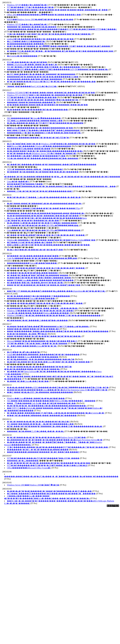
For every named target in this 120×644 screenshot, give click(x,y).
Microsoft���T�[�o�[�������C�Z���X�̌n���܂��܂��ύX (42, 341)
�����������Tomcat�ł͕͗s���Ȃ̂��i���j (32, 263)
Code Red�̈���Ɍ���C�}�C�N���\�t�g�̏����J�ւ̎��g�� (42, 258)
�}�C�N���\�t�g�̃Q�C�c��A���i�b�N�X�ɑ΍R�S (38, 422)
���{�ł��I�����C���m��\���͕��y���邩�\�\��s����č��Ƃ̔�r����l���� (58, 331)
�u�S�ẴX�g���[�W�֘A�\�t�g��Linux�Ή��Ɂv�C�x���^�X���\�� (48, 362)
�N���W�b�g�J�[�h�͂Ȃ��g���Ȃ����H (33, 273)
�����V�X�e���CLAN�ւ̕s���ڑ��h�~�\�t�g (35, 431)
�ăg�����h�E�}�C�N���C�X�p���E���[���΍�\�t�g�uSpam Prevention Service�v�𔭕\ (55, 440)
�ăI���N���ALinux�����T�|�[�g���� (33, 357)
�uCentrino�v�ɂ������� (22, 56)
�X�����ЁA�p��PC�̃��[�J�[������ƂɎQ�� (36, 156)
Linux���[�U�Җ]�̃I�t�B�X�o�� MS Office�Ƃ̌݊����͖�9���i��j (43, 225)
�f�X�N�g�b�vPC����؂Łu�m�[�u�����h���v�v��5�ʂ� (44, 197)
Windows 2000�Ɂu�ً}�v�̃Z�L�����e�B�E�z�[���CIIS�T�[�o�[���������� (54, 315)
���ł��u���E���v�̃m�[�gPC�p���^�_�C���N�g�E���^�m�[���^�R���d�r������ (61, 476)
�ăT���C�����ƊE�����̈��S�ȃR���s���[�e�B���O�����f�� (51, 494)
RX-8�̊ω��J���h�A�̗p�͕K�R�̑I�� (27, 62)
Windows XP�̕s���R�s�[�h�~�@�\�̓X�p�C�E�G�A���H (40, 311)
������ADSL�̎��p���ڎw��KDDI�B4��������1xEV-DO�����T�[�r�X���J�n (58, 69)
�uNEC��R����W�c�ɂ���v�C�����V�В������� (41, 74)
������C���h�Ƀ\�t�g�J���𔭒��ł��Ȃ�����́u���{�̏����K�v (46, 213)
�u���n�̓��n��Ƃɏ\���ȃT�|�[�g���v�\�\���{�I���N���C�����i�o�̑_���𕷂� (57, 10)
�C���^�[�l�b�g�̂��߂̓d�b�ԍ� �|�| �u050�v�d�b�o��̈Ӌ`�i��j (45, 303)
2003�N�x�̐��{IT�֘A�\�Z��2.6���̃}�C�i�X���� (37, 343)
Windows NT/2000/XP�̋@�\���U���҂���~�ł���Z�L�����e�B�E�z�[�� (51, 93)
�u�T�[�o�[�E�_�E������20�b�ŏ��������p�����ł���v (47, 406)
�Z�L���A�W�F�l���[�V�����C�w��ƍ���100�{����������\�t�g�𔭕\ (55, 426)
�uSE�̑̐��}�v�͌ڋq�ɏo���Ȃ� (23, 352)
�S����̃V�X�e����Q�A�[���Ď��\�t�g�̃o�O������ (43, 172)
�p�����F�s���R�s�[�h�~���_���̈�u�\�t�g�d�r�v (43, 308)
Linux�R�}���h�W (18, 181)
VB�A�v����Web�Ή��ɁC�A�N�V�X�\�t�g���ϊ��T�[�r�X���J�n (49, 34)
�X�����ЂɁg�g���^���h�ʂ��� (29, 149)
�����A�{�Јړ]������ (23, 461)
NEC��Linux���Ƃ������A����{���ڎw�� (35, 121)
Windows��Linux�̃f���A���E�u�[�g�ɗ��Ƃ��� (36, 398)
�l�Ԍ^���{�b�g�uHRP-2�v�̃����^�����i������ (40, 392)
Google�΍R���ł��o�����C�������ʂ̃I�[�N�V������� (43, 355)
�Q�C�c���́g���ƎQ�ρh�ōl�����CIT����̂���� (38, 296)
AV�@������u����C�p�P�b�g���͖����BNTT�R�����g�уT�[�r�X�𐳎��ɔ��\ (58, 447)
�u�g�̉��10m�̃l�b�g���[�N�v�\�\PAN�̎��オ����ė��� (42, 223)
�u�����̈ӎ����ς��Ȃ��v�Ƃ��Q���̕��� (35, 79)
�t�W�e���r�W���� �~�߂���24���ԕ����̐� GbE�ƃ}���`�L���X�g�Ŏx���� (59, 46)
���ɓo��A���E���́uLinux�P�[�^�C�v (32, 346)
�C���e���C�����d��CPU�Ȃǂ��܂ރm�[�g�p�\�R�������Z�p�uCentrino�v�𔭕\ (56, 413)
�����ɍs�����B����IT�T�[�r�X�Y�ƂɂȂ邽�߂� (38, 138)
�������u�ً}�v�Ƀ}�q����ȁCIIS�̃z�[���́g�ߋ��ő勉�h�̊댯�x (44, 133)
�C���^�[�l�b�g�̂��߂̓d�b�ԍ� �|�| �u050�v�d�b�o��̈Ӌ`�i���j (46, 235)
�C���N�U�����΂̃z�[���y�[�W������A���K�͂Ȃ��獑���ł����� (52, 164)
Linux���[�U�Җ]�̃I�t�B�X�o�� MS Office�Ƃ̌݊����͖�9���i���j (44, 230)
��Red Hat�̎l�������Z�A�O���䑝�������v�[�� (40, 128)
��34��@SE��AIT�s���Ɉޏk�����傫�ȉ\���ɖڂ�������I (44, 130)
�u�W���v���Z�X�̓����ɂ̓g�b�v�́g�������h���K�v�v (44, 204)
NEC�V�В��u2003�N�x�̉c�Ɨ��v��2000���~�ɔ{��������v (44, 67)
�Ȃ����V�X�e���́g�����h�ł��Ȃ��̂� (33, 256)
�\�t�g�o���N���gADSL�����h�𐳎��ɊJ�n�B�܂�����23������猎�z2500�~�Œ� (58, 387)
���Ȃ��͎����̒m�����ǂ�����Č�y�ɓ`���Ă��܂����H (43, 452)
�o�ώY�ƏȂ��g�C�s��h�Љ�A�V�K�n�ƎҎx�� (35, 250)
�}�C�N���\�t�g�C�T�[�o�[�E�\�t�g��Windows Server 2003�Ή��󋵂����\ (47, 437)
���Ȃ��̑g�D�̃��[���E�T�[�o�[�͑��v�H (33, 329)
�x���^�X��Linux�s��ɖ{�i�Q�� (28, 381)
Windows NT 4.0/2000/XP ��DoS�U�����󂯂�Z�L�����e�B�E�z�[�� (45, 95)
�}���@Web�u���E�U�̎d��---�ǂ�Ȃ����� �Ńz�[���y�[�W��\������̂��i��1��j (60, 51)
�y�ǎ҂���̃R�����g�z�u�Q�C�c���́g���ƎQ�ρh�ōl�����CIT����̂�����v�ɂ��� (61, 186)
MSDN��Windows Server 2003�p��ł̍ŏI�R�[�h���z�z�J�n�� (40, 19)
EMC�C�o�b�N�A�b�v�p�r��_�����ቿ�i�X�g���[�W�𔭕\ (43, 100)
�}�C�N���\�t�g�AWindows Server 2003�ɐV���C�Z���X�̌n (42, 153)
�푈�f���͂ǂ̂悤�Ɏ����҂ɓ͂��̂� (25, 184)
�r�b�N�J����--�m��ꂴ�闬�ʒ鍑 (27, 334)
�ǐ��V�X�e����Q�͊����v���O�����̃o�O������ (42, 415)
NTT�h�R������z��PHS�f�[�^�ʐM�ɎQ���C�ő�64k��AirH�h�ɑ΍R (47, 465)
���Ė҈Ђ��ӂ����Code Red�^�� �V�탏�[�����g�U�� (41, 403)
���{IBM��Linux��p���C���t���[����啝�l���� (40, 280)
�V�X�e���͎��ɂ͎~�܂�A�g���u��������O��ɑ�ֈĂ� (41, 359)
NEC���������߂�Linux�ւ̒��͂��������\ (34, 118)
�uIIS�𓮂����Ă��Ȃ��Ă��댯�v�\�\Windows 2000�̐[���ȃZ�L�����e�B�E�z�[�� (51, 144)
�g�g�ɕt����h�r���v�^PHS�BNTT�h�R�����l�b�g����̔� (45, 123)
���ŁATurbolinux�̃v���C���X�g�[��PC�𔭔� (32, 65)
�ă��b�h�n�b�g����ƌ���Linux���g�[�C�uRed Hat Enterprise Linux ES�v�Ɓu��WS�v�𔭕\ (57, 390)
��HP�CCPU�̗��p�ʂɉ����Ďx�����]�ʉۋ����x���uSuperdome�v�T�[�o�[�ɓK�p (56, 291)
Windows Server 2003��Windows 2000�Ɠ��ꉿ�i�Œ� (33, 485)
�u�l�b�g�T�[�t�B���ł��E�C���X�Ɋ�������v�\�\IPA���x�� (49, 491)
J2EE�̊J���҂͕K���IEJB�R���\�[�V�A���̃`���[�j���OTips (44, 208)
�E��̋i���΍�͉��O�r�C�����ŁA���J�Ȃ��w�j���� (37, 320)
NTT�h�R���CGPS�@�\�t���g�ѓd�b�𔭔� (30, 7)
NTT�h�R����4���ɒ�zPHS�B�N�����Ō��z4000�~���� (43, 458)
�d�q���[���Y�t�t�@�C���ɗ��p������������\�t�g (45, 151)
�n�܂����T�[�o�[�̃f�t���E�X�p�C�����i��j (38, 110)
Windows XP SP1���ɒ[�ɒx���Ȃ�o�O (27, 5)
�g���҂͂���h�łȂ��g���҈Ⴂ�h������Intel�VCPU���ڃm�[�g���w (48, 327)
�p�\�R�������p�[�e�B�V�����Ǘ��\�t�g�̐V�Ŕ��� (43, 216)
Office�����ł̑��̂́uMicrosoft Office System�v (29, 468)
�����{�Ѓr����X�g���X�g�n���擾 (32, 27)
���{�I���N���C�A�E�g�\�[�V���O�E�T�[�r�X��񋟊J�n (44, 336)
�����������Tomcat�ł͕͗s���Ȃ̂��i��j (31, 298)
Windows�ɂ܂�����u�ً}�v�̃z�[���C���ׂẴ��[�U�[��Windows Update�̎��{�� (51, 240)
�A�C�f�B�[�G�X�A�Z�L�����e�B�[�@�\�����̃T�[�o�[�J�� (49, 463)
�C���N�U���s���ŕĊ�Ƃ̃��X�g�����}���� (38, 275)
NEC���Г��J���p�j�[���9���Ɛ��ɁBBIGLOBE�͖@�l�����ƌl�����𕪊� (51, 401)
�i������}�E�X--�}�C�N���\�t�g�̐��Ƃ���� (38, 450)
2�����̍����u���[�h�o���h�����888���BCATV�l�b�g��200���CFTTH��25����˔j (62, 29)
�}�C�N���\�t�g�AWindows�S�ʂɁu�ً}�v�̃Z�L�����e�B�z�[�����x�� (51, 82)
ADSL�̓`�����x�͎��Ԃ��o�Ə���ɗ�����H (35, 169)
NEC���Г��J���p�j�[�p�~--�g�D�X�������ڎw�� (40, 424)
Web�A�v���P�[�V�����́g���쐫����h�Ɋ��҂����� (42, 158)
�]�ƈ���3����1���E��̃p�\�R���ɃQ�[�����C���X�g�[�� (47, 105)
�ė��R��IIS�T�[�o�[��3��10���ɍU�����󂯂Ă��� (39, 278)
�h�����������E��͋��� (26, 44)
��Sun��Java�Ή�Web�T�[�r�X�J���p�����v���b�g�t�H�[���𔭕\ (49, 245)
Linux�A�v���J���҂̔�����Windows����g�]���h (38, 313)
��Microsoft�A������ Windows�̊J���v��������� (39, 146)
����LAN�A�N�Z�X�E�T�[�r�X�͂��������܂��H (40, 191)
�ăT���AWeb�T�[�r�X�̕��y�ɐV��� (30, 242)
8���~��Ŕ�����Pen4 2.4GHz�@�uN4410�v (32, 86)
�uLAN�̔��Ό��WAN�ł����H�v (26, 41)
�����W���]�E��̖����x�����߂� (31, 102)
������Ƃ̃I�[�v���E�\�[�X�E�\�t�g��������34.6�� (43, 77)
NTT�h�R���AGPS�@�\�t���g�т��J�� (32, 97)
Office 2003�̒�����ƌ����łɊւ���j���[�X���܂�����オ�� (44, 15)
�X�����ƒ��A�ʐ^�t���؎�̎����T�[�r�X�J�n (35, 283)
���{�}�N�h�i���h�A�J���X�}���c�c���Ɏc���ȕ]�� (44, 285)
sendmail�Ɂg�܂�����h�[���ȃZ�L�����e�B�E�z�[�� (40, 39)
